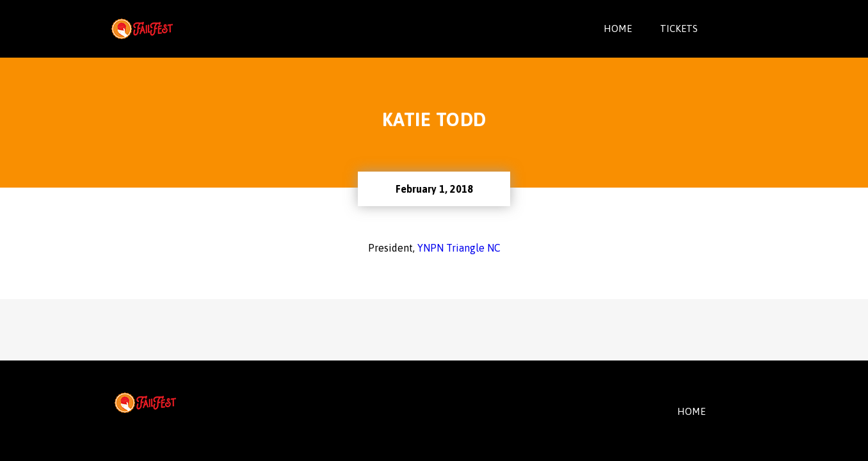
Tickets (679, 28)
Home (618, 28)
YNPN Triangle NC (459, 248)
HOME (691, 411)
